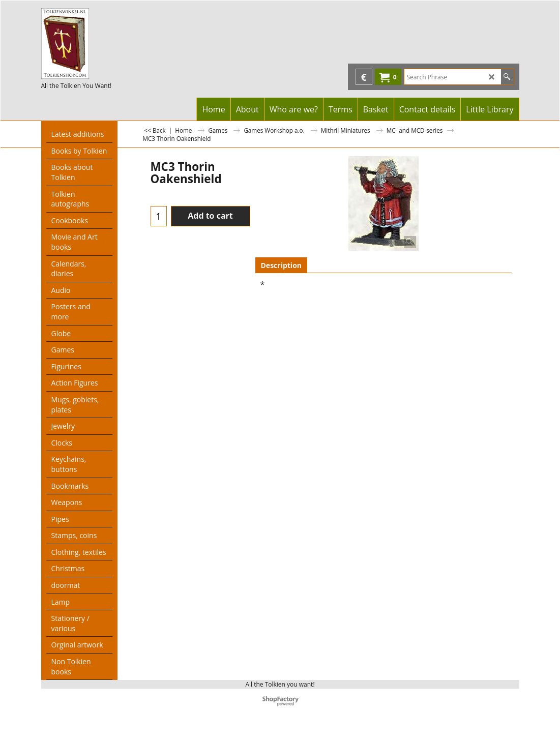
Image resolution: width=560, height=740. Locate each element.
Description (282, 265)
